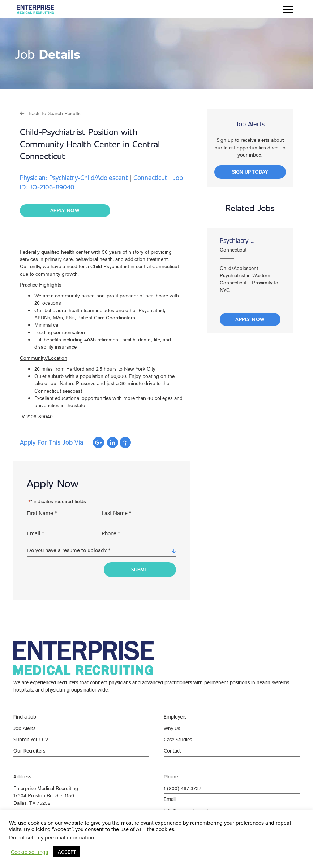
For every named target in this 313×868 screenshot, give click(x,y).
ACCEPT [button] (67, 852)
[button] (50, 113)
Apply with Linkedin (113, 442)
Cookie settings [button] (29, 852)
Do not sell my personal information (52, 837)
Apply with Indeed (125, 442)
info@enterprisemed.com (192, 807)
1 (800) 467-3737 (183, 784)
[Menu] (288, 9)
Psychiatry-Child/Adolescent (243, 241)
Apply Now (250, 319)
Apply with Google (98, 442)
